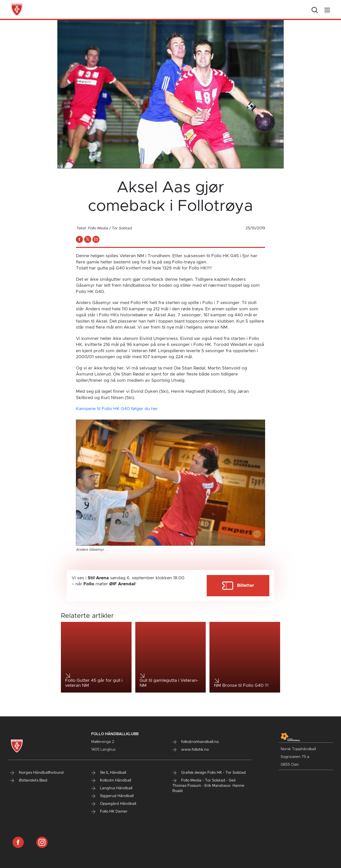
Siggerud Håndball (112, 796)
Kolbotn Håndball (111, 781)
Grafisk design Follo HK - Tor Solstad (209, 773)
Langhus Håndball (112, 788)
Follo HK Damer (109, 812)
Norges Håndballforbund (37, 773)
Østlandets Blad (29, 781)
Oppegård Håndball (114, 804)
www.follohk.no (191, 750)
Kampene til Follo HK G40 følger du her (117, 409)
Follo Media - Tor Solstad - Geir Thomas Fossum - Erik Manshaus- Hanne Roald (208, 786)
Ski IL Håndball (109, 773)
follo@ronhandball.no (196, 742)
